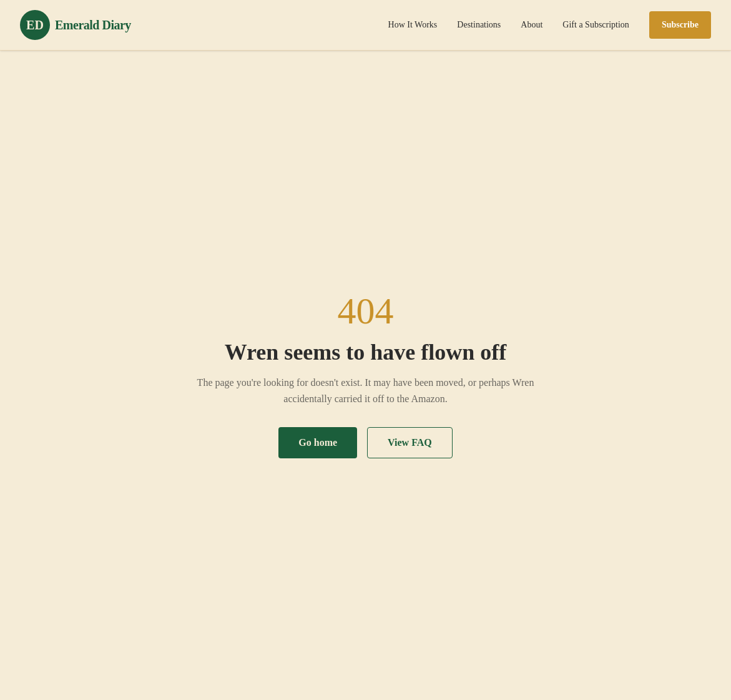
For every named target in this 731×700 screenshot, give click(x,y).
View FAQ (410, 442)
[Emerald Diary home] (76, 25)
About (532, 25)
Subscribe (680, 25)
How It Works (413, 25)
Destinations (479, 25)
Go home (318, 442)
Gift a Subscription (596, 25)
